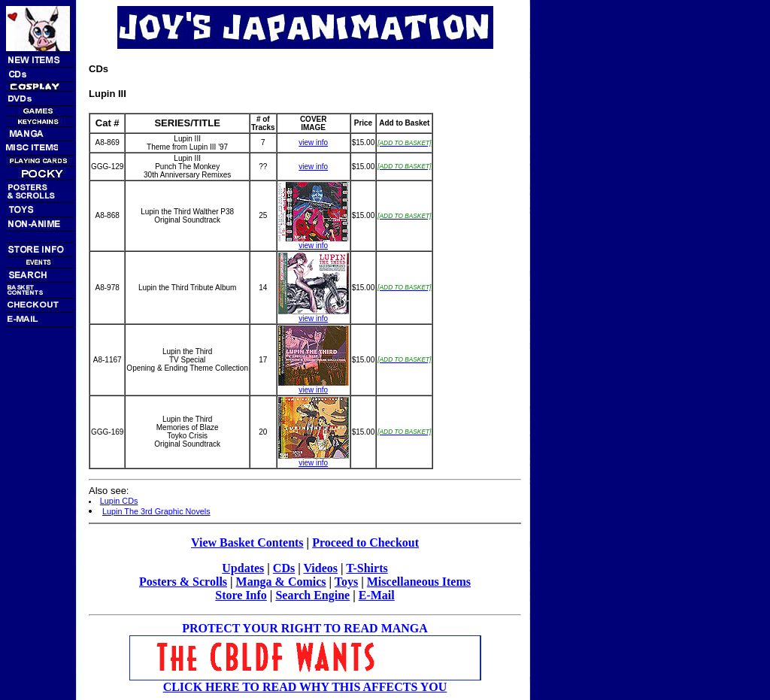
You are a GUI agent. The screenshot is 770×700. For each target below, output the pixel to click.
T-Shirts (367, 568)
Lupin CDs (119, 501)
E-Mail (377, 595)
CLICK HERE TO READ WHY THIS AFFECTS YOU (305, 687)
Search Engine (312, 595)
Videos (320, 568)
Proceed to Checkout (365, 542)
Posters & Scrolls (183, 582)
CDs (284, 568)
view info (313, 142)
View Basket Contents (247, 542)
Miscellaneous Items (419, 582)
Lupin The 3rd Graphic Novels (156, 511)
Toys (346, 582)
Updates (243, 568)
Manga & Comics (281, 582)
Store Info (241, 595)
